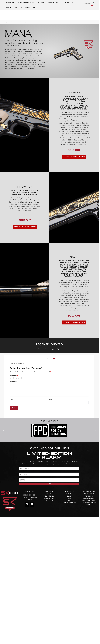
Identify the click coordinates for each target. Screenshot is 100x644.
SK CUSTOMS (10, 3)
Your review (14, 382)
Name (12, 399)
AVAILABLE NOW (53, 3)
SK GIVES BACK (30, 8)
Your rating (14, 376)
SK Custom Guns (14, 22)
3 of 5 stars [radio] (16, 378)
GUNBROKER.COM (67, 3)
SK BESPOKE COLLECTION (26, 3)
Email (51, 399)
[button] (4, 430)
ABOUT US (19, 8)
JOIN (49, 484)
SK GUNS (41, 3)
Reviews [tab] (51, 359)
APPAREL (9, 8)
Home (5, 22)
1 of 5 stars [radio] (11, 378)
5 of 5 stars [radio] (22, 378)
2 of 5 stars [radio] (14, 378)
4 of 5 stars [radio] (19, 378)
